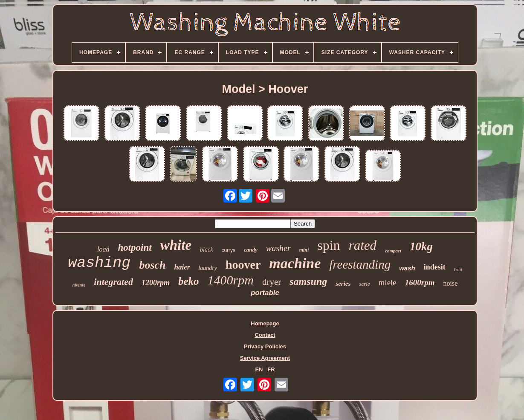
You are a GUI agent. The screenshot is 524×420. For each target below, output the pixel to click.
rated (363, 245)
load (103, 249)
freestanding (360, 264)
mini (304, 250)
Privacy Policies (265, 346)
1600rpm (420, 282)
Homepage (265, 323)
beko (189, 281)
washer (278, 248)
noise (450, 283)
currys (228, 250)
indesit (435, 267)
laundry (208, 268)
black (206, 250)
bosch (152, 265)
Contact (265, 335)
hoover (243, 265)
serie (364, 284)
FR (271, 369)
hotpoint (135, 248)
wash (407, 268)
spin (329, 245)
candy (251, 250)
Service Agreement (265, 358)
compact (393, 251)
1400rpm (231, 280)
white (176, 245)
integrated (113, 282)
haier (182, 267)
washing (99, 263)
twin (458, 269)
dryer (272, 282)
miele (388, 282)
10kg (421, 246)
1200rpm (156, 283)
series (343, 284)
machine (295, 263)
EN (259, 369)
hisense (79, 285)
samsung (308, 281)
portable (265, 293)
